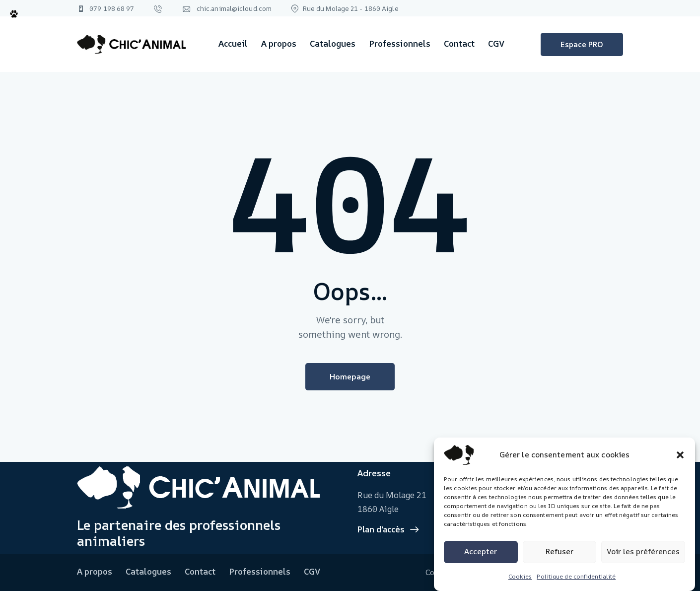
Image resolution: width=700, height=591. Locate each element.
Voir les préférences (643, 552)
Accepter (481, 552)
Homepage (350, 376)
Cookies (520, 576)
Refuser (560, 552)
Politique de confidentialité (576, 576)
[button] (680, 455)
